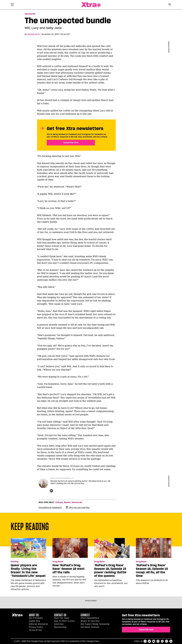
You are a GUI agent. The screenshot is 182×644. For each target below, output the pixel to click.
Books (67, 502)
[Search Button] (170, 4)
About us (34, 615)
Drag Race (58, 562)
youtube (154, 641)
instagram (158, 641)
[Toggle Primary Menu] (12, 5)
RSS (171, 641)
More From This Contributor (61, 478)
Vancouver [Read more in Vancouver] (30, 14)
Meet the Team (62, 618)
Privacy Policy (36, 627)
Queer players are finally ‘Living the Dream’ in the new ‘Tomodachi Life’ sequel (28, 571)
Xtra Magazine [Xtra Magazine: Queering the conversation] (91, 5)
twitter (149, 641)
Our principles (36, 618)
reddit (167, 641)
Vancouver (77, 502)
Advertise (59, 624)
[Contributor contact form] (52, 491)
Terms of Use (35, 630)
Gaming (15, 562)
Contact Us (60, 615)
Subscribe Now (71, 143)
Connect (85, 615)
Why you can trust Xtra (78, 507)
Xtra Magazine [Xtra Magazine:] (17, 616)
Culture (59, 502)
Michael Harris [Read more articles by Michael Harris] (33, 34)
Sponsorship (60, 627)
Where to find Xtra (90, 621)
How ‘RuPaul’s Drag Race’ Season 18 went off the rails (69, 569)
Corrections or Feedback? (50, 508)
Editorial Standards (38, 624)
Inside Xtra (35, 621)
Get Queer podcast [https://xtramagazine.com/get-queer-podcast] (90, 627)
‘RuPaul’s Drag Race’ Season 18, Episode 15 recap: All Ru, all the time (152, 571)
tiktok (162, 641)
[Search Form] (170, 5)
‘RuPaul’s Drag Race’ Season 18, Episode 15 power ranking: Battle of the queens (110, 571)
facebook (145, 641)
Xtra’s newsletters (90, 618)
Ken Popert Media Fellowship (95, 624)
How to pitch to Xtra (64, 621)
